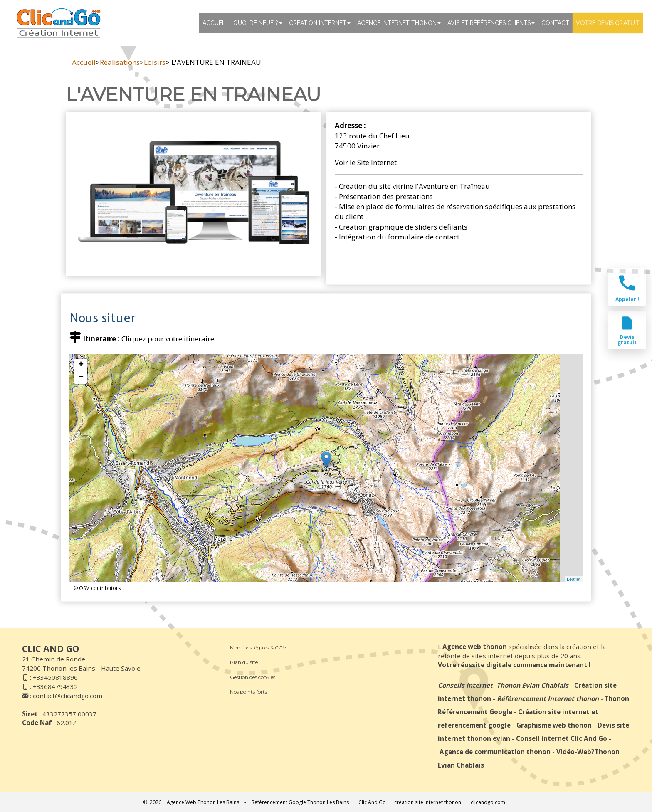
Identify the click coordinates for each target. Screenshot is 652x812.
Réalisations (120, 62)
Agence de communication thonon (495, 752)
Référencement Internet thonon (548, 698)
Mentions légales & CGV (258, 648)
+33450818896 (55, 677)
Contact (555, 23)
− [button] (81, 378)
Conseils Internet (465, 685)
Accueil (215, 23)
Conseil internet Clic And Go (562, 738)
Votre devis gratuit (608, 23)
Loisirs (155, 62)
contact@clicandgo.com (68, 696)
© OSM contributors (97, 588)
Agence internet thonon (399, 23)
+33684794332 (55, 686)
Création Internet (320, 23)
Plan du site (244, 662)
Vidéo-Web (574, 752)
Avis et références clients (491, 23)
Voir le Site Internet (366, 162)
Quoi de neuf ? (258, 23)
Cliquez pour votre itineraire (168, 339)
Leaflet (574, 579)
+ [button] (81, 365)
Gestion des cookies (253, 677)
